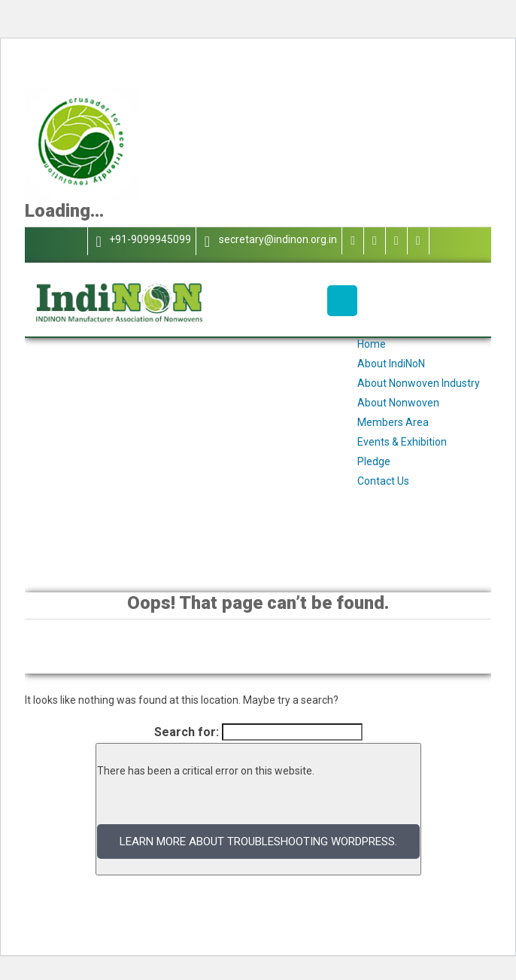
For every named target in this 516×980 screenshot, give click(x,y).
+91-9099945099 (142, 241)
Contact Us (383, 481)
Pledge (374, 461)
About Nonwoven (398, 403)
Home (372, 344)
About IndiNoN (391, 364)
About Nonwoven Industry (419, 383)
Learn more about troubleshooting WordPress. (258, 842)
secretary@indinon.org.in (269, 241)
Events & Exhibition (402, 442)
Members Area (393, 422)
